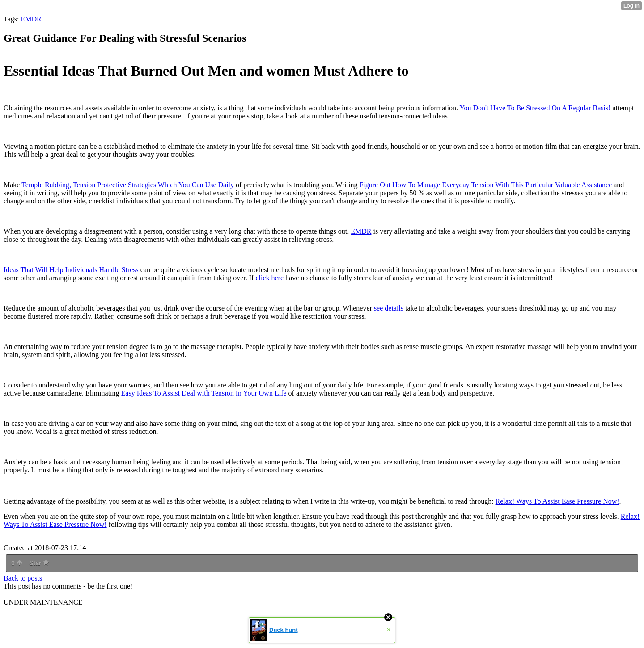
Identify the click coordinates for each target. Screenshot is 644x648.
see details (389, 308)
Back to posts (23, 578)
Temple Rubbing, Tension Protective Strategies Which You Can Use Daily (128, 185)
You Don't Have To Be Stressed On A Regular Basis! (535, 108)
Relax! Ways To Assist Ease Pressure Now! (557, 501)
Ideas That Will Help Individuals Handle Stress (71, 270)
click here (269, 278)
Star (39, 563)
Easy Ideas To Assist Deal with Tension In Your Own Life (204, 393)
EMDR (31, 19)
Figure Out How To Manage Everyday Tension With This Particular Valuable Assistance (485, 185)
